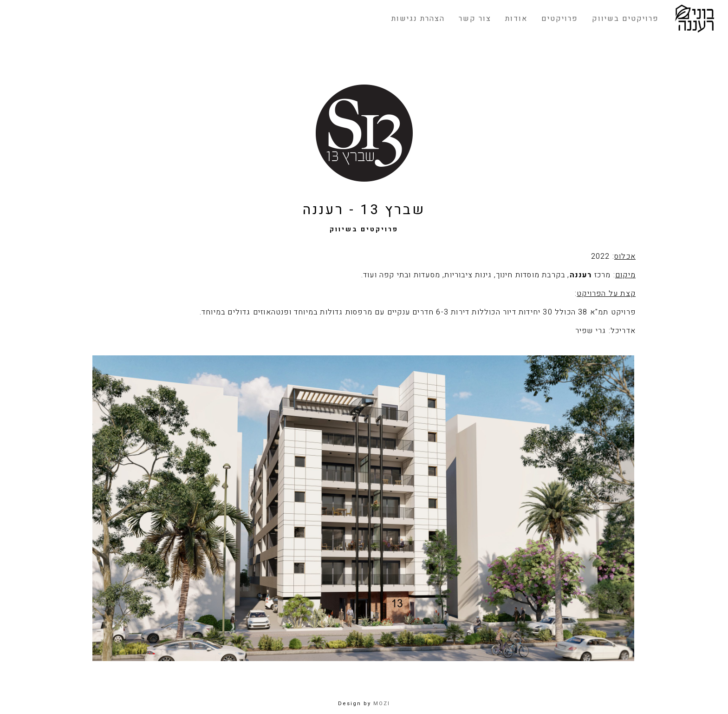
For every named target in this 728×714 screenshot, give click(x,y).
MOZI (382, 704)
